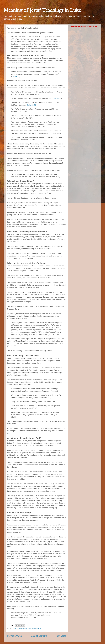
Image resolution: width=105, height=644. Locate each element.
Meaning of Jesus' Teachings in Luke (42, 11)
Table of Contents (39, 636)
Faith (14, 628)
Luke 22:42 (32, 105)
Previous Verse (14, 636)
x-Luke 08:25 (37, 628)
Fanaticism (21, 628)
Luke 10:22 (57, 98)
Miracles (28, 628)
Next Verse (61, 636)
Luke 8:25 (16, 77)
